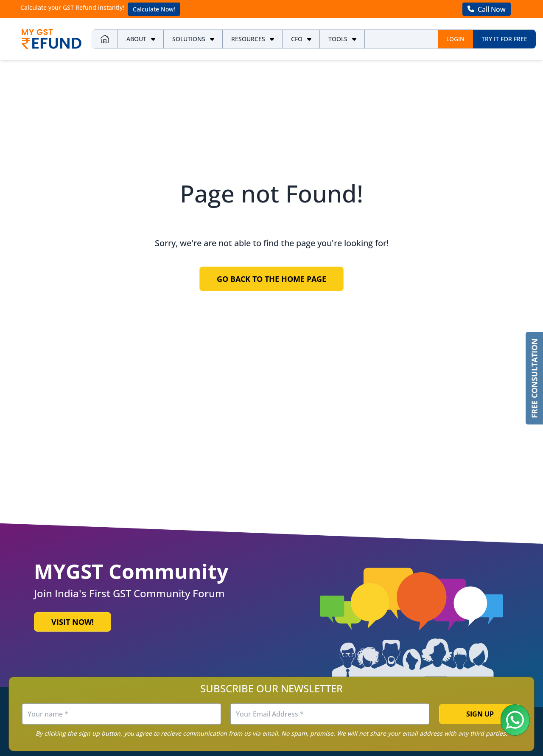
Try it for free (504, 39)
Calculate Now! (154, 9)
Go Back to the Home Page (271, 279)
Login (455, 39)
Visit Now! (73, 622)
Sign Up (480, 714)
